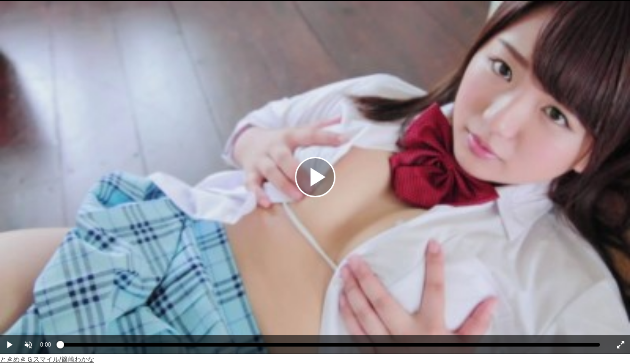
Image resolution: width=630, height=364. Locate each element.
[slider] (330, 347)
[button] (28, 345)
